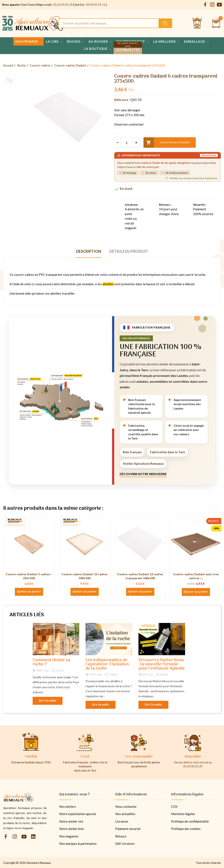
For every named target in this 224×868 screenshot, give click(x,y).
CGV (174, 806)
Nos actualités (125, 814)
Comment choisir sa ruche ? (52, 662)
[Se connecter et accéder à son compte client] (197, 23)
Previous (209, 508)
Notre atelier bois (72, 829)
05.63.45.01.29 (63, 5)
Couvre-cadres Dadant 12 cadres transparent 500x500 (140, 576)
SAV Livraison (125, 844)
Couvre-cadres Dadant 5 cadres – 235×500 (29, 576)
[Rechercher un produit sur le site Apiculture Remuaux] (165, 23)
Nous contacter (126, 806)
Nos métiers (68, 806)
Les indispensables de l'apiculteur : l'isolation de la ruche (107, 664)
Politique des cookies (186, 829)
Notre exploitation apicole (78, 814)
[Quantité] (127, 143)
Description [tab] (89, 251)
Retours (121, 836)
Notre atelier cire (71, 821)
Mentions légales (183, 814)
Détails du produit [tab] (129, 251)
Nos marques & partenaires (78, 844)
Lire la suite (48, 701)
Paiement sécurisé (128, 829)
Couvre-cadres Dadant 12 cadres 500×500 (84, 576)
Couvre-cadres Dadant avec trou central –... (196, 576)
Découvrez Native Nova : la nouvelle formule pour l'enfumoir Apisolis (162, 664)
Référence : (122, 100)
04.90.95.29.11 (96, 5)
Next (217, 508)
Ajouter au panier (166, 143)
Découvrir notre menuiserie (143, 474)
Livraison (122, 821)
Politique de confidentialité (190, 821)
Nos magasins (69, 836)
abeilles (108, 284)
